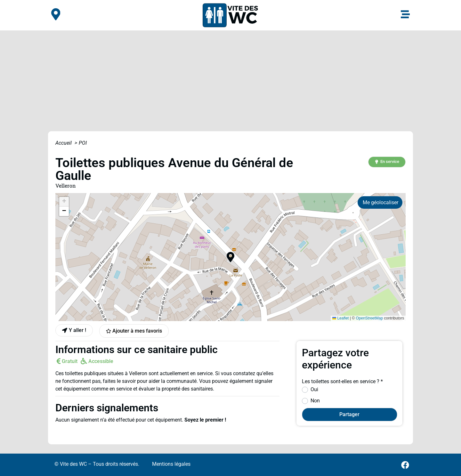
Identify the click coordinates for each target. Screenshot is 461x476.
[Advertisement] (230, 78)
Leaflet (340, 318)
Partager (349, 414)
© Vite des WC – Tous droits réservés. (97, 464)
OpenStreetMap (369, 318)
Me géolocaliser (380, 202)
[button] (387, 162)
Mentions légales (171, 464)
